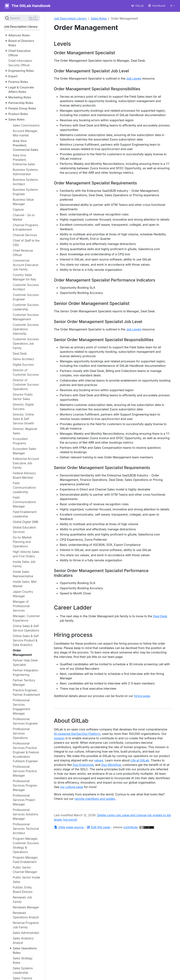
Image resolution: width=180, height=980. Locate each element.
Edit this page (99, 827)
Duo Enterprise (83, 765)
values (99, 760)
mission (59, 738)
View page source (69, 827)
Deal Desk (160, 616)
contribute (130, 827)
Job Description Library (70, 18)
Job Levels (134, 78)
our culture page (72, 787)
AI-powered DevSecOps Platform (77, 734)
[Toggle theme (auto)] (172, 6)
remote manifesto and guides (95, 799)
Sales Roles (99, 18)
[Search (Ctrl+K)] (22, 18)
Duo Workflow (111, 765)
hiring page (142, 696)
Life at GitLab (140, 760)
